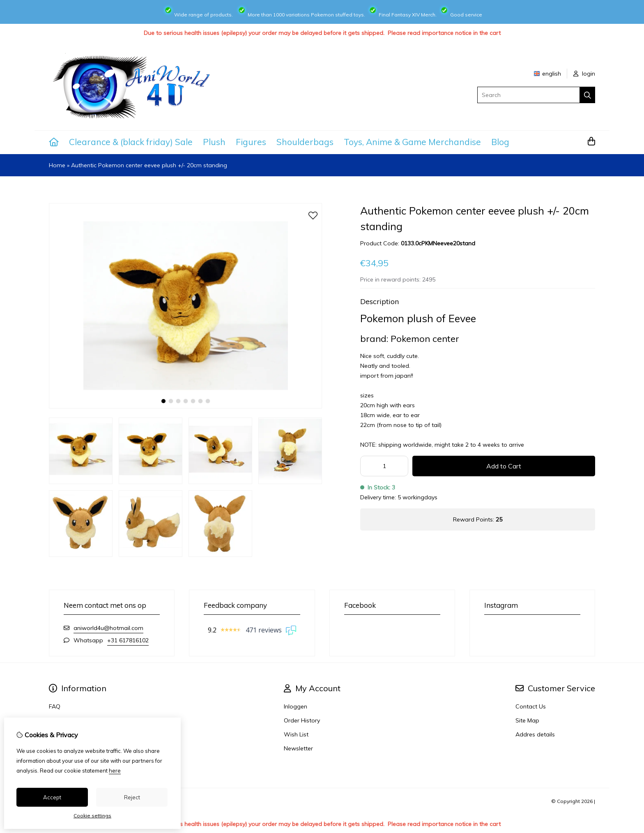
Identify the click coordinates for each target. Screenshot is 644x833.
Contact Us (531, 706)
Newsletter (298, 748)
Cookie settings (92, 816)
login (584, 74)
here (115, 771)
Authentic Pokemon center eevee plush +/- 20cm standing (149, 165)
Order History (302, 720)
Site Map (527, 720)
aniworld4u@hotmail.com (108, 628)
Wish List (296, 734)
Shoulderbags (305, 142)
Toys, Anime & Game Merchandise (412, 142)
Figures (251, 142)
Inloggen (296, 706)
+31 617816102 (128, 640)
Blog (500, 142)
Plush (214, 142)
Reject (132, 797)
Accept (52, 797)
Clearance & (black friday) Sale (131, 142)
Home (57, 165)
